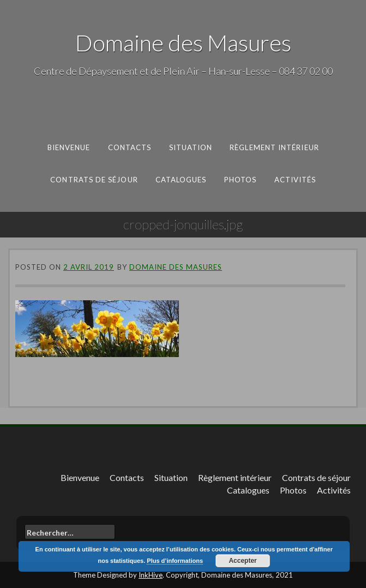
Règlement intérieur (274, 147)
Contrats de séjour (94, 179)
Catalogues (181, 179)
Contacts (130, 147)
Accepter (242, 561)
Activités (295, 179)
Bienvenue (69, 147)
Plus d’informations (175, 561)
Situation (191, 147)
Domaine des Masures (183, 43)
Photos (240, 179)
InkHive (151, 575)
